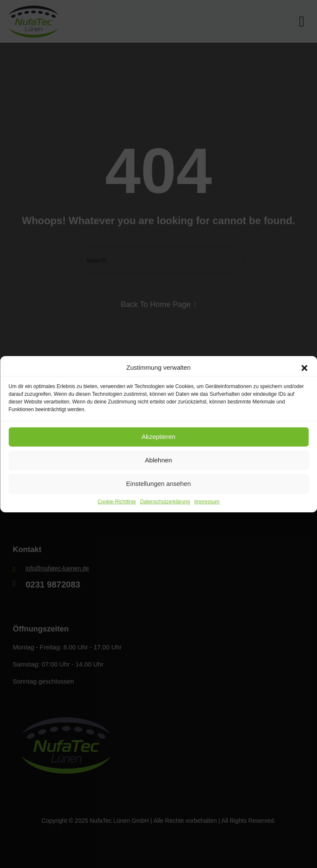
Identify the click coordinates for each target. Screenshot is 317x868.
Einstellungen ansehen (159, 484)
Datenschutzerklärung (165, 501)
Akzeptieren (158, 437)
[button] (304, 367)
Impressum (207, 501)
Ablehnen (158, 460)
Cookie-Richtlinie (116, 501)
